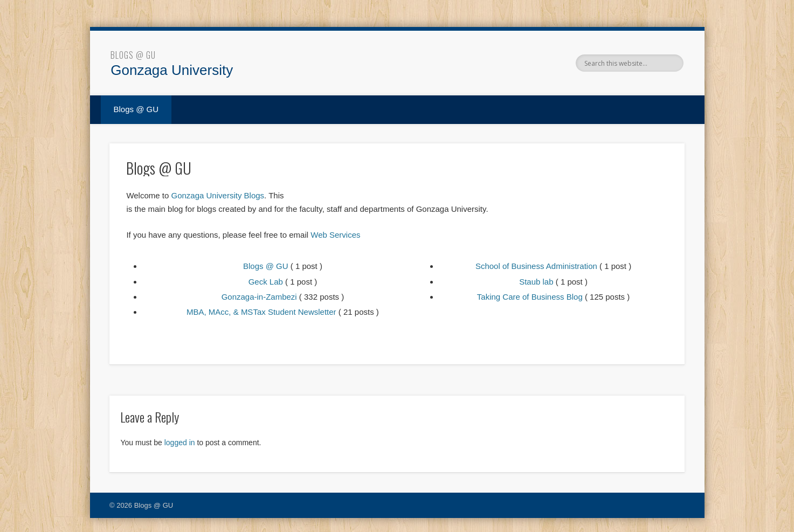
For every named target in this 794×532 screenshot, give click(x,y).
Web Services (335, 235)
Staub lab (536, 282)
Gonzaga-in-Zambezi (259, 297)
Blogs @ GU (133, 55)
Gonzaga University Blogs (218, 195)
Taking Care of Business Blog (530, 297)
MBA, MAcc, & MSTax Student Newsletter (261, 312)
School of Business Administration (536, 266)
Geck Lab (266, 282)
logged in (180, 443)
